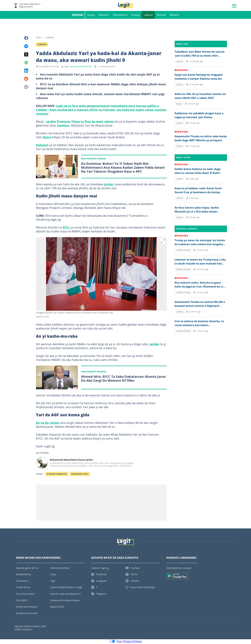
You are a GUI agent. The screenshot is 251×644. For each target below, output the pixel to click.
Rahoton (42, 146)
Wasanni (104, 16)
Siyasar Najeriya (57, 475)
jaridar (109, 185)
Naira (47, 138)
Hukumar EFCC (80, 475)
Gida (39, 38)
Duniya (135, 16)
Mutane (174, 16)
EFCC (66, 228)
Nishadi (161, 16)
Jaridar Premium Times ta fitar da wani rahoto (80, 122)
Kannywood (120, 16)
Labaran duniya (183, 251)
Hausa (77, 16)
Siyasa (91, 16)
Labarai (148, 16)
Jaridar (155, 345)
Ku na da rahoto (48, 424)
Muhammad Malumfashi (81, 67)
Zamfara (63, 126)
